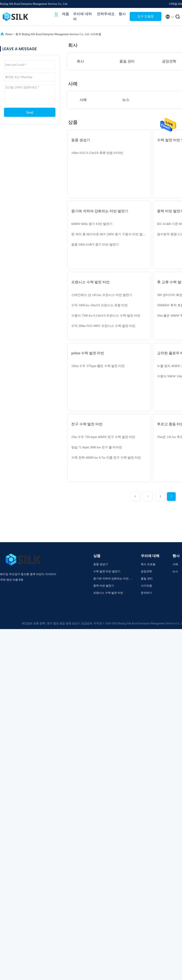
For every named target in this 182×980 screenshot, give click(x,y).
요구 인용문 (146, 16)
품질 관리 (127, 61)
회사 (80, 61)
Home (9, 34)
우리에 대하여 (82, 16)
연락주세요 (106, 14)
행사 (122, 14)
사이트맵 (146, 586)
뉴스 (126, 100)
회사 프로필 (148, 564)
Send (30, 112)
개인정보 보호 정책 (33, 623)
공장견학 (169, 61)
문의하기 (146, 593)
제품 (66, 14)
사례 (83, 100)
